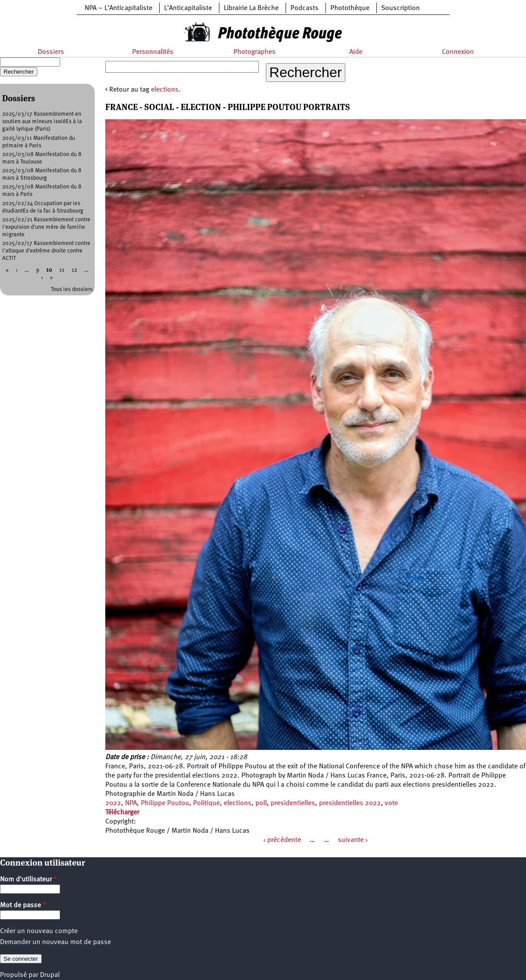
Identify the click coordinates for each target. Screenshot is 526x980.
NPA (131, 803)
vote (391, 803)
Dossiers (51, 52)
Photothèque (350, 8)
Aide (356, 52)
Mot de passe (23, 905)
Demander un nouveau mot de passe (55, 942)
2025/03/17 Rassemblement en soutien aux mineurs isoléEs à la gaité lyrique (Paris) (42, 122)
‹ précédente (282, 840)
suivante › (353, 840)
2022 (113, 803)
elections (238, 803)
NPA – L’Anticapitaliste (118, 8)
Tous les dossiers (72, 289)
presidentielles (293, 803)
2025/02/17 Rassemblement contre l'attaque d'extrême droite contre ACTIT (46, 251)
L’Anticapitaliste (188, 8)
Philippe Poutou (165, 803)
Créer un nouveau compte (39, 931)
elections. (166, 90)
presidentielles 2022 (350, 803)
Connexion (458, 52)
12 (74, 270)
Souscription (401, 8)
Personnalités (153, 52)
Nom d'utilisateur (29, 880)
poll (261, 803)
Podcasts (304, 8)
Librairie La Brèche (251, 8)
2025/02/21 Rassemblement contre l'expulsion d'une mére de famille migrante (46, 227)
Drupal (50, 975)
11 (62, 270)
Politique (206, 803)
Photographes (254, 52)
